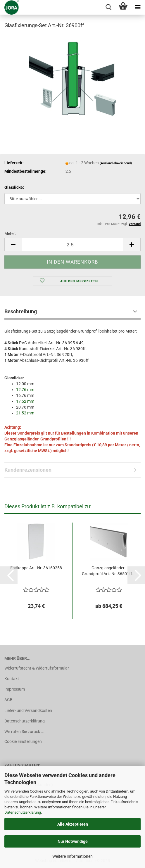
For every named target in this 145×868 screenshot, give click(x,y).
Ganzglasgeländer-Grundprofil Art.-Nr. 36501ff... (109, 571)
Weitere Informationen (72, 856)
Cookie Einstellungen (23, 741)
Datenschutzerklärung (23, 812)
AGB (8, 700)
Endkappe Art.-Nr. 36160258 (36, 568)
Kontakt (12, 679)
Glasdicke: (14, 187)
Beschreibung (21, 311)
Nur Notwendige (73, 841)
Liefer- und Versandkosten (28, 710)
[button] (13, 244)
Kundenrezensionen (28, 470)
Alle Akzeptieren (73, 824)
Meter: (10, 234)
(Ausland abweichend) (116, 163)
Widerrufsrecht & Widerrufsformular (37, 668)
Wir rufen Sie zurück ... (24, 732)
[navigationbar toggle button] (138, 7)
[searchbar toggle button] (108, 7)
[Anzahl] (72, 244)
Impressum (15, 689)
